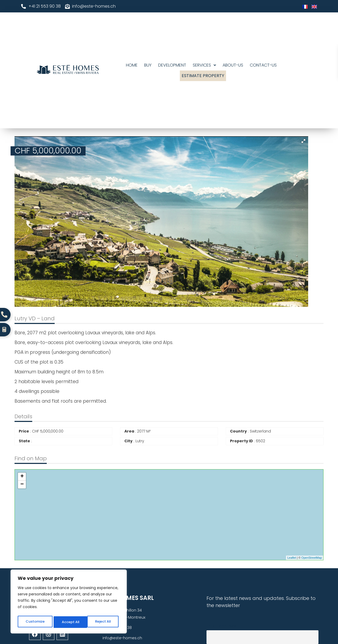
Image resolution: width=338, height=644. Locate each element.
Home (132, 65)
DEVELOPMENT (172, 65)
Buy (148, 65)
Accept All (103, 622)
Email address (221, 626)
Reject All (69, 622)
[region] (69, 603)
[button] (204, 65)
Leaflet (292, 558)
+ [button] (22, 477)
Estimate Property (203, 76)
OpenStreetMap (312, 558)
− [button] (22, 485)
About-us (233, 65)
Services (204, 65)
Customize (34, 622)
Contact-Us (263, 65)
